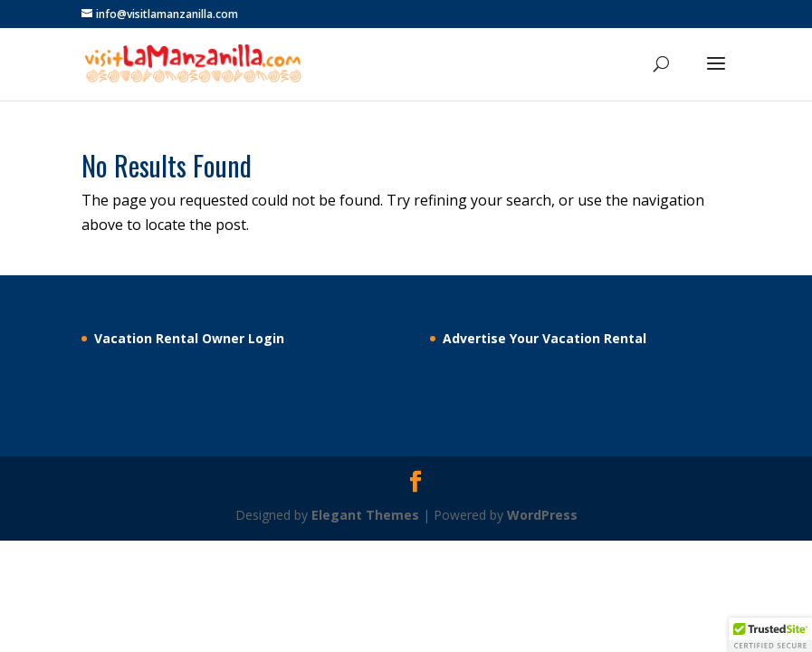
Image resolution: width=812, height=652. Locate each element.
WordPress (542, 515)
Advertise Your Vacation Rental (545, 338)
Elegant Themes (365, 515)
